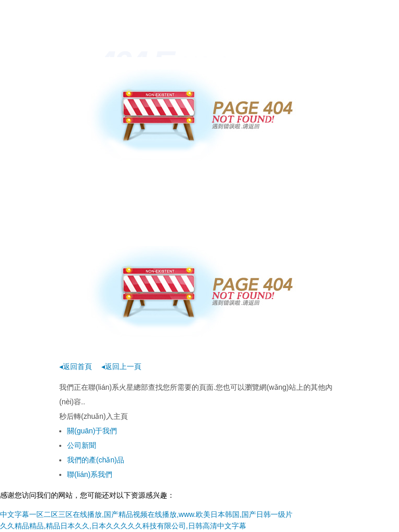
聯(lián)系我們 (90, 474)
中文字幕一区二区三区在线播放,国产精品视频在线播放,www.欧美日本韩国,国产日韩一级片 (146, 514)
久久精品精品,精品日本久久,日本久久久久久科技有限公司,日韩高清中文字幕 (123, 526)
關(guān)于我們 (92, 431)
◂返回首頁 (76, 366)
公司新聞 (82, 445)
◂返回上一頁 (121, 366)
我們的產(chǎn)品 (96, 460)
